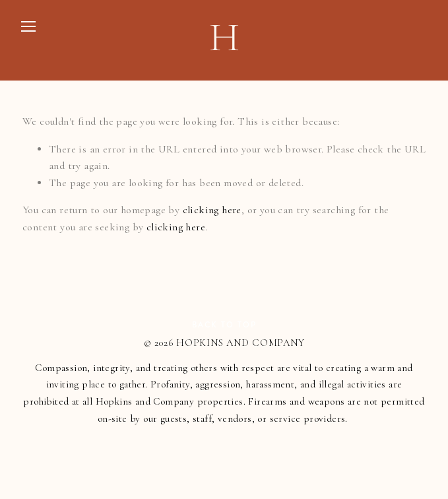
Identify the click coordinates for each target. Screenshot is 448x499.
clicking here (212, 210)
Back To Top (224, 325)
